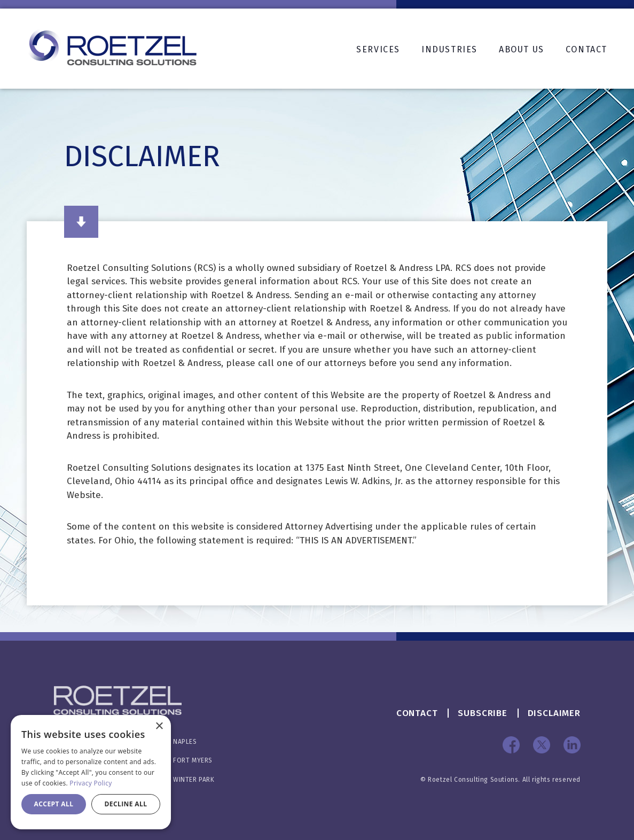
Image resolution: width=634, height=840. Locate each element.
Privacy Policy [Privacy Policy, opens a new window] (91, 783)
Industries (449, 49)
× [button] (159, 726)
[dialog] (91, 772)
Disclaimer (554, 713)
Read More (81, 222)
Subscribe (483, 713)
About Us (522, 49)
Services (378, 49)
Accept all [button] (54, 804)
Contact (586, 49)
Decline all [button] (126, 804)
